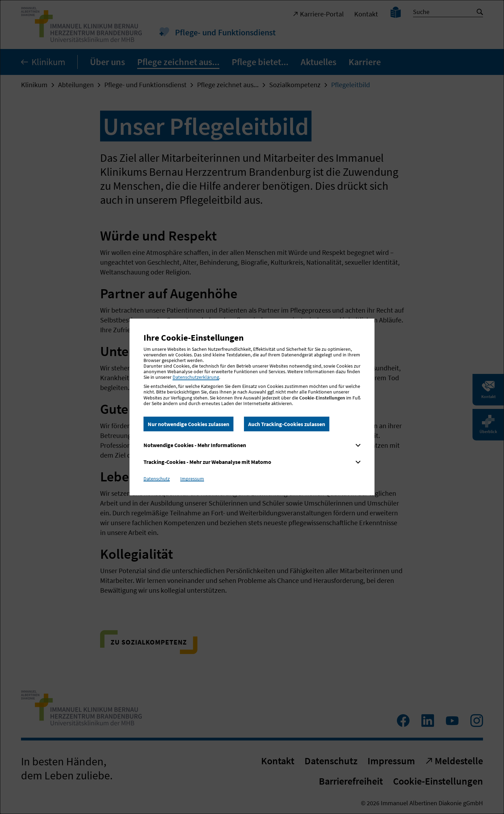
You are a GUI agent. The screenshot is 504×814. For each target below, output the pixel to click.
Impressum (192, 479)
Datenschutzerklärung (196, 377)
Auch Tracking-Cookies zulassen (287, 424)
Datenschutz (157, 479)
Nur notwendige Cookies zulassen (188, 424)
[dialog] (252, 407)
